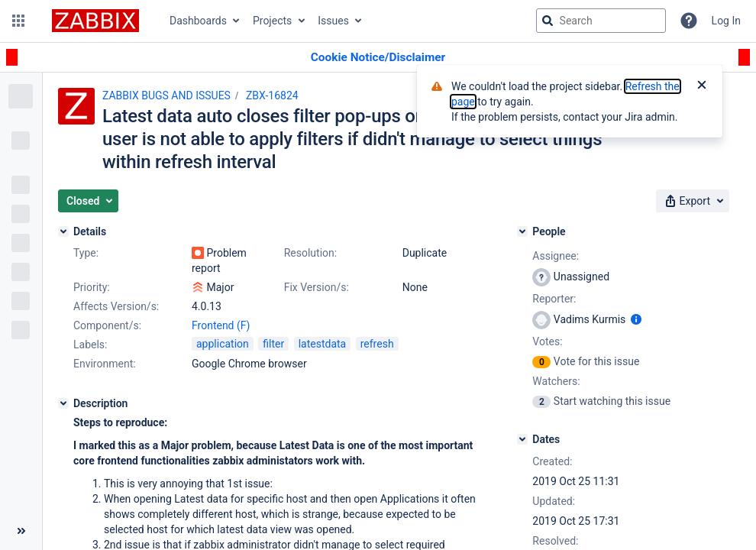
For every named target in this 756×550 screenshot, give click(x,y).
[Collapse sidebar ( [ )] (21, 531)
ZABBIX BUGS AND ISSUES (166, 95)
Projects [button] (272, 21)
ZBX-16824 (272, 95)
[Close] (702, 86)
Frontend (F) (221, 325)
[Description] (63, 403)
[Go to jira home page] (95, 21)
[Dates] (522, 439)
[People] (522, 231)
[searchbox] (601, 21)
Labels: (90, 345)
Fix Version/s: (317, 287)
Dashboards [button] (198, 21)
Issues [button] (333, 21)
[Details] (63, 231)
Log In (726, 21)
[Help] (689, 21)
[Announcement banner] (378, 58)
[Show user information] (636, 319)
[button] (18, 21)
